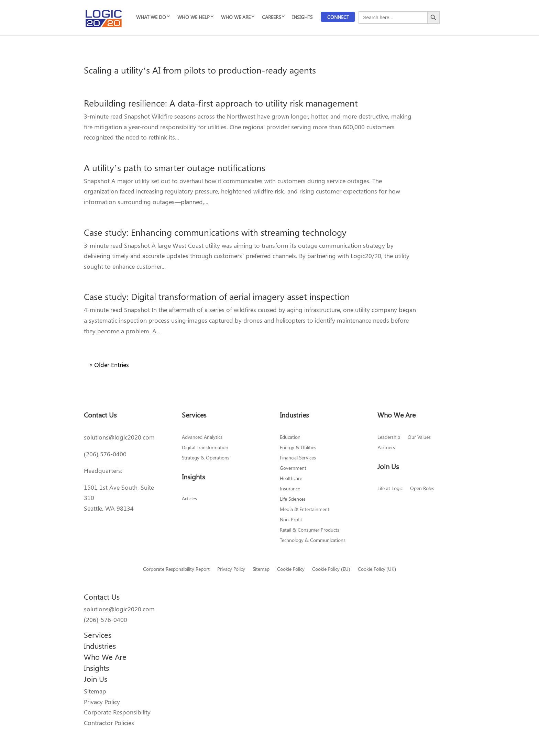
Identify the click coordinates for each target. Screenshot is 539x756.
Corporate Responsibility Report (176, 569)
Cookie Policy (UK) (377, 569)
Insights (96, 668)
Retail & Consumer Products (310, 530)
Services (98, 635)
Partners (386, 448)
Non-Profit (291, 520)
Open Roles (422, 489)
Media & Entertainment (305, 510)
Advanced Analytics (202, 437)
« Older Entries (109, 365)
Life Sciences (293, 499)
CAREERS (271, 17)
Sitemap (261, 569)
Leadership (389, 437)
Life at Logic (390, 489)
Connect (338, 17)
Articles (189, 499)
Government (293, 468)
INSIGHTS (302, 17)
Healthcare (291, 479)
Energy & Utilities (298, 448)
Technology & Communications (313, 541)
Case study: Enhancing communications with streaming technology (215, 232)
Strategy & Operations (206, 458)
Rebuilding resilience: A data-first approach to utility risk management (221, 103)
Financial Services (298, 458)
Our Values (419, 437)
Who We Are (105, 657)
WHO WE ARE (236, 17)
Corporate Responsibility (117, 712)
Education (290, 437)
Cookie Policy (291, 569)
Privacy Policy (231, 569)
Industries (100, 646)
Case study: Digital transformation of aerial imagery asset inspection (217, 296)
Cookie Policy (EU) (331, 569)
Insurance (290, 489)
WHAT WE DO (151, 17)
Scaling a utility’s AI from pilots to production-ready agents (200, 70)
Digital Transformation (205, 448)
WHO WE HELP (194, 17)
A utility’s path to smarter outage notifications (175, 168)
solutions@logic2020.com (119, 437)
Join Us (96, 679)
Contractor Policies (109, 723)
